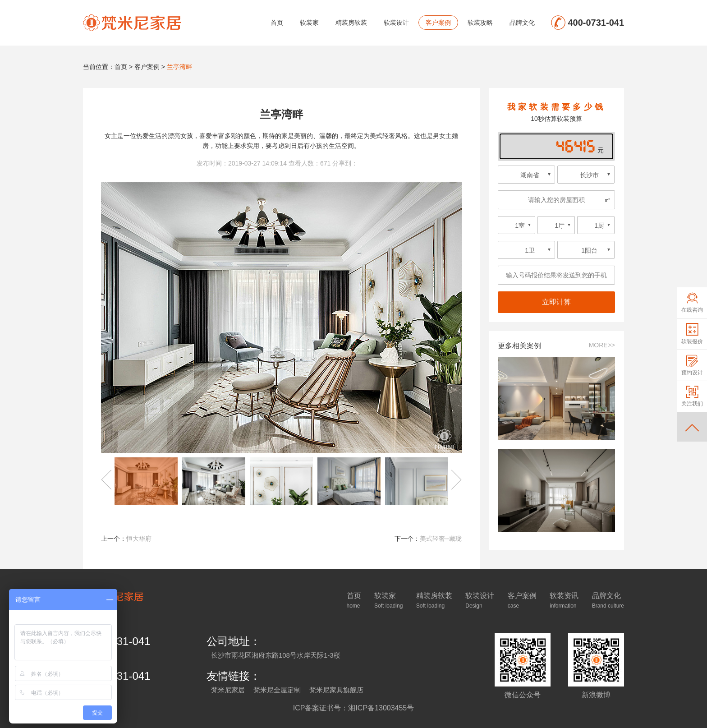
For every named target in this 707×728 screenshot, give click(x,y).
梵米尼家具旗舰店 (336, 690)
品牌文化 (522, 23)
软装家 (309, 23)
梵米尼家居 (228, 690)
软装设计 (396, 23)
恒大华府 (139, 539)
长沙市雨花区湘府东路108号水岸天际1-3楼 (276, 655)
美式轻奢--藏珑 (441, 539)
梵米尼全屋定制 (277, 690)
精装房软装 (351, 23)
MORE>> (602, 345)
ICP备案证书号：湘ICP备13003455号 (354, 708)
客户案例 (438, 23)
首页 (277, 23)
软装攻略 (480, 23)
